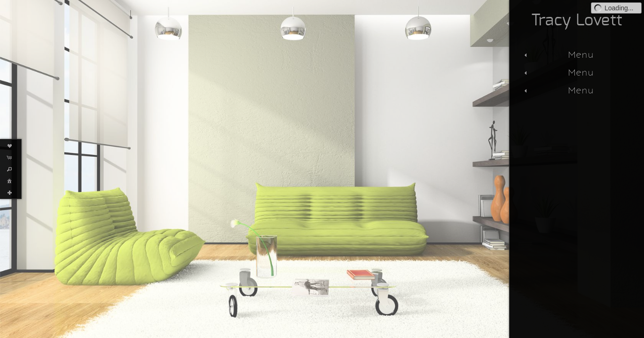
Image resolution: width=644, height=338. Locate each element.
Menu (558, 54)
